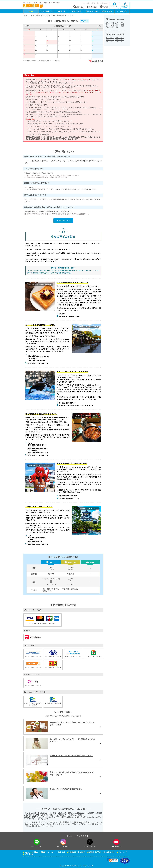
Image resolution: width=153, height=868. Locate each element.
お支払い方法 (76, 11)
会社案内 (35, 852)
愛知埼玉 (120, 38)
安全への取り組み (102, 3)
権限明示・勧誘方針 (95, 852)
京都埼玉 (120, 40)
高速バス (78, 7)
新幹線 (104, 7)
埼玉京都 (120, 25)
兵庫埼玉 (120, 42)
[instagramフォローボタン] (63, 842)
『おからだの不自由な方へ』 (85, 199)
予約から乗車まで (46, 11)
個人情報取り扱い (110, 852)
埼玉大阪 (110, 27)
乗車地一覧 (61, 11)
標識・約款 (62, 852)
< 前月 (27, 26)
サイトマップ (123, 852)
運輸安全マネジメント (48, 852)
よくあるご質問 (122, 11)
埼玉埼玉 (110, 23)
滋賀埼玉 (110, 40)
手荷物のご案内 (107, 11)
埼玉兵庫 (120, 27)
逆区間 (85, 21)
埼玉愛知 (120, 23)
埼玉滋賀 (110, 25)
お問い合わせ (29, 854)
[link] (113, 861)
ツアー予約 (91, 7)
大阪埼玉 (110, 42)
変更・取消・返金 (92, 11)
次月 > (99, 26)
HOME (31, 11)
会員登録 (125, 5)
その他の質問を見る (63, 221)
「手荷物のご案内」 (54, 83)
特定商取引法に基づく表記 (77, 852)
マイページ (114, 5)
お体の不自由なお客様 (88, 3)
